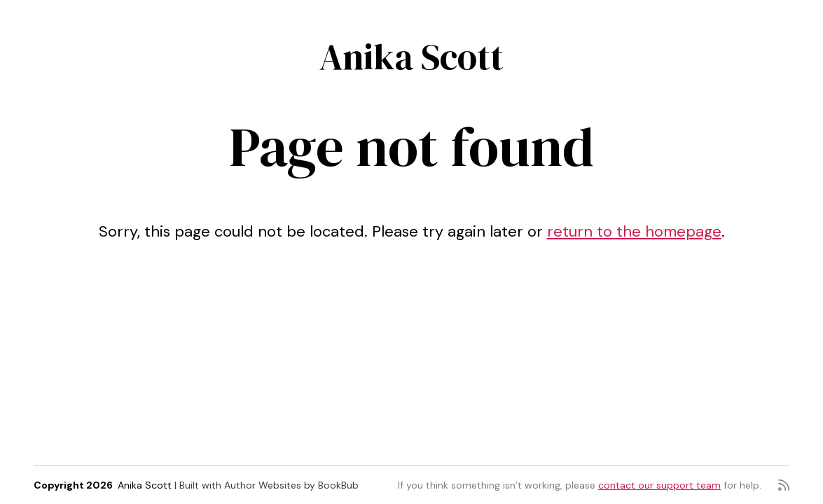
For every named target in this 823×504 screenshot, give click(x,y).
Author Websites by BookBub (291, 485)
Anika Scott (411, 57)
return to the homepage (634, 231)
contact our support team (659, 485)
